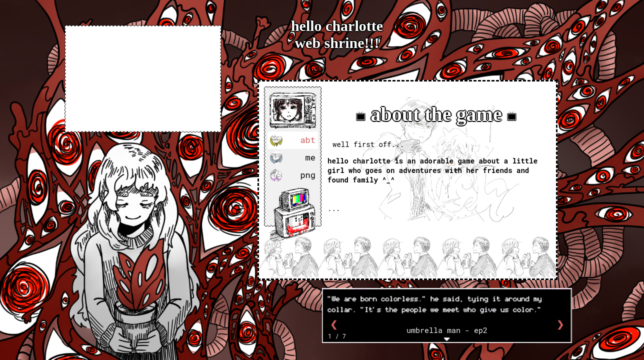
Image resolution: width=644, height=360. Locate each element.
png (293, 175)
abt (293, 140)
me (293, 158)
